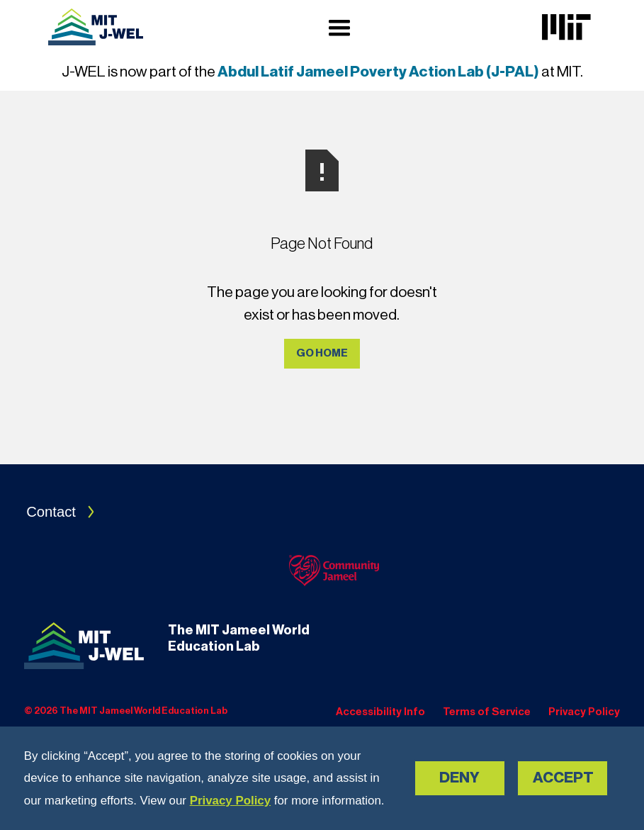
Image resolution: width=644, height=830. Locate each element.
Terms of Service (487, 712)
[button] (339, 27)
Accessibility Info (380, 712)
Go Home (322, 353)
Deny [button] (459, 778)
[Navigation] (96, 27)
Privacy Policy (230, 801)
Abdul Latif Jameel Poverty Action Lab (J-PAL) (378, 72)
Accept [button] (563, 778)
